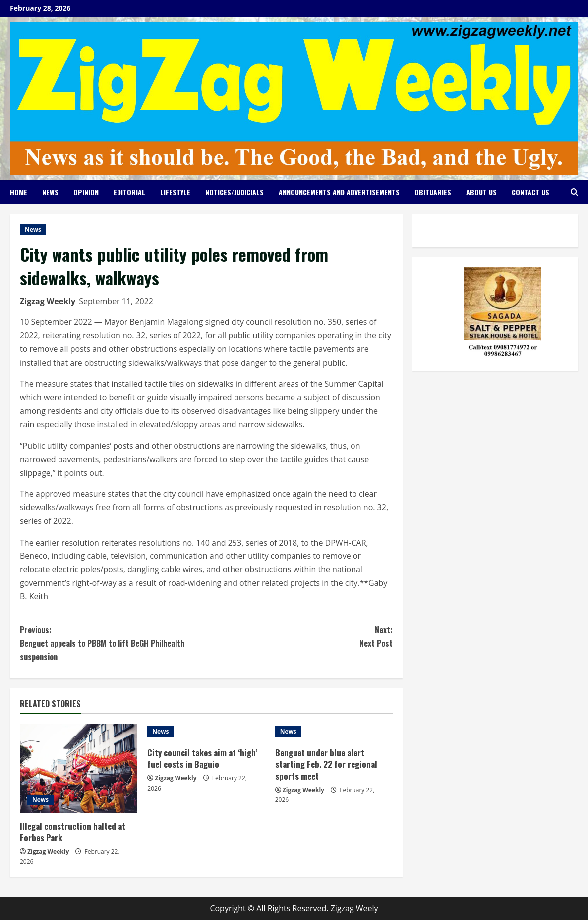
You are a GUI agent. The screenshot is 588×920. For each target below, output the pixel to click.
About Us (481, 192)
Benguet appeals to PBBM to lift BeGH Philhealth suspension (113, 643)
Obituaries (433, 192)
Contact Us (530, 192)
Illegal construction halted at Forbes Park (73, 832)
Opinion (86, 192)
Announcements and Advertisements (339, 192)
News (50, 192)
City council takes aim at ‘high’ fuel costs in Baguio (202, 759)
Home (19, 192)
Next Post (299, 636)
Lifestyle (175, 192)
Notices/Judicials (235, 192)
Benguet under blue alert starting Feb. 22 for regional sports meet (326, 765)
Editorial (129, 192)
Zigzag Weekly (48, 301)
